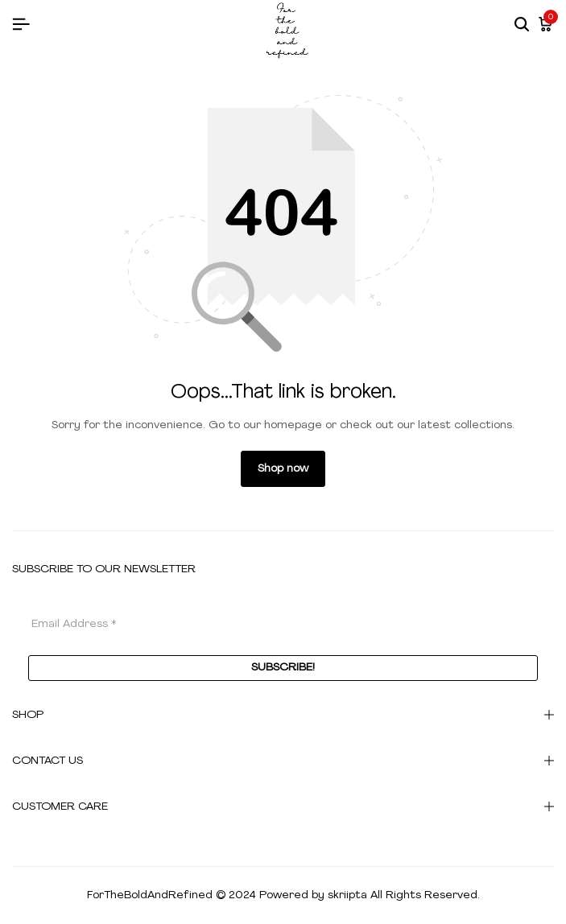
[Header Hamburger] (21, 25)
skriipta (347, 895)
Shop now (283, 469)
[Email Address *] (283, 624)
